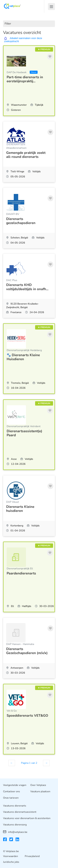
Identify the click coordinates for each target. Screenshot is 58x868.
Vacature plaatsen (40, 791)
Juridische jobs (11, 862)
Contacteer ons (12, 791)
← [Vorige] (12, 763)
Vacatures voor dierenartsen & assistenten (27, 818)
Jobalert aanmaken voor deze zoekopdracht (23, 40)
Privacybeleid (32, 856)
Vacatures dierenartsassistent (20, 812)
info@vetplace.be (15, 832)
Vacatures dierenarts (15, 806)
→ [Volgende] (46, 763)
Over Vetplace (38, 785)
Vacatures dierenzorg (15, 825)
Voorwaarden (11, 856)
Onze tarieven (11, 798)
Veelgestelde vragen (15, 785)
